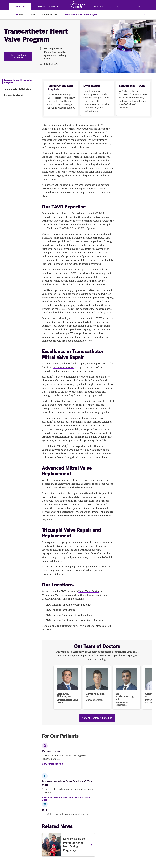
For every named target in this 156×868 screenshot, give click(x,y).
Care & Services (50, 14)
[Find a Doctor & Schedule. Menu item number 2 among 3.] (21, 89)
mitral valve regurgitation (71, 384)
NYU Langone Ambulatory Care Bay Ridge (69, 605)
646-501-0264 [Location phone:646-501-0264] (52, 64)
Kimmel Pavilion (97, 281)
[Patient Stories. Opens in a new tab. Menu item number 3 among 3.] (21, 95)
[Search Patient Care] (144, 15)
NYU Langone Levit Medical (61, 610)
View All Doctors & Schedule (97, 718)
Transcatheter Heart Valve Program (81, 14)
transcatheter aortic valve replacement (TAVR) (67, 140)
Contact (133, 7)
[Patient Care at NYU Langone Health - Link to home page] (78, 5)
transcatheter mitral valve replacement (73, 480)
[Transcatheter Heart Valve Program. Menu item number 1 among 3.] (20, 81)
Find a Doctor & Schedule (18, 56)
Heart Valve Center (81, 185)
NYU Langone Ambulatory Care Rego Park (69, 615)
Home (33, 14)
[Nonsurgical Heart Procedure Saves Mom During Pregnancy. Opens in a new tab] (68, 845)
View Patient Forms (52, 764)
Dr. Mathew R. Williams (96, 270)
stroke (97, 260)
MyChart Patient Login (104, 7)
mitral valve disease (63, 368)
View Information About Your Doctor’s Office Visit (66, 799)
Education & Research (47, 7)
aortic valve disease (58, 221)
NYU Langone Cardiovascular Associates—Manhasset (75, 620)
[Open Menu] (19, 15)
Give (141, 7)
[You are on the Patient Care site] (20, 7)
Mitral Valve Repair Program (80, 189)
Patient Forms (122, 7)
